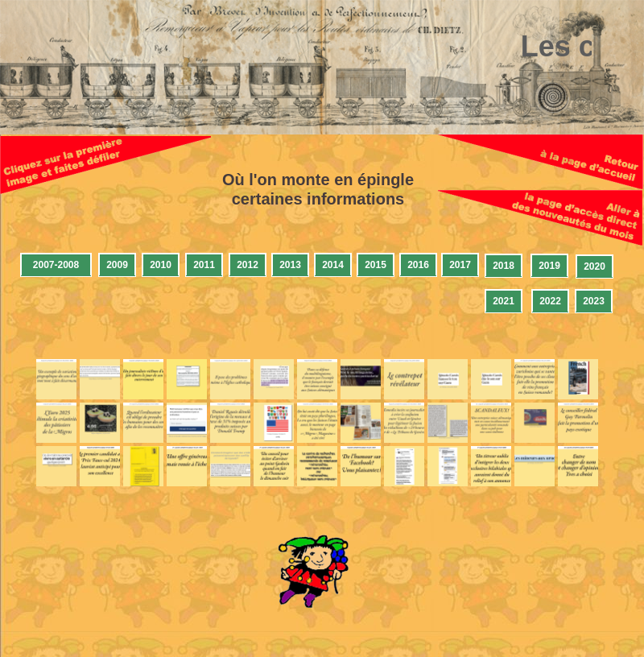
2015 (376, 265)
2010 (161, 265)
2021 (504, 301)
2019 (549, 266)
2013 (290, 265)
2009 (117, 265)
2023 (594, 301)
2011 (204, 265)
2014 (333, 265)
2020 (594, 267)
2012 (248, 265)
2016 (418, 265)
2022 (550, 301)
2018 (504, 266)
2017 (460, 265)
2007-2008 (56, 265)
